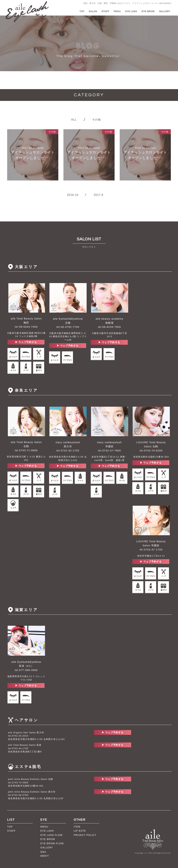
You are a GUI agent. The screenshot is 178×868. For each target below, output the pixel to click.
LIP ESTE (80, 831)
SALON (93, 11)
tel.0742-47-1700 (151, 549)
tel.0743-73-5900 (18, 783)
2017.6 (99, 195)
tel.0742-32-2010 (18, 736)
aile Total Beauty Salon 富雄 (25, 745)
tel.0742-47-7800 (109, 450)
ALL (74, 120)
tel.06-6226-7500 (109, 327)
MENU (117, 11)
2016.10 (73, 195)
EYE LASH (131, 11)
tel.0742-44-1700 (18, 748)
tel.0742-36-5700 (18, 795)
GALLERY (165, 11)
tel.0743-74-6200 (151, 450)
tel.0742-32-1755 (68, 450)
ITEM (77, 827)
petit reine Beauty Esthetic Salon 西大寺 (32, 792)
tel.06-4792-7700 (68, 327)
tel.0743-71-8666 (26, 450)
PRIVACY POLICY (85, 835)
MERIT (45, 856)
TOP (82, 11)
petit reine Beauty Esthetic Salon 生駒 (31, 779)
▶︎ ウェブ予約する (26, 342)
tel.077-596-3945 (26, 670)
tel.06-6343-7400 (26, 327)
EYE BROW (148, 11)
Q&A (43, 852)
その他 (97, 120)
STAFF (105, 11)
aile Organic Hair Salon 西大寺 (26, 733)
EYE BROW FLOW (52, 843)
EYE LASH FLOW (51, 835)
